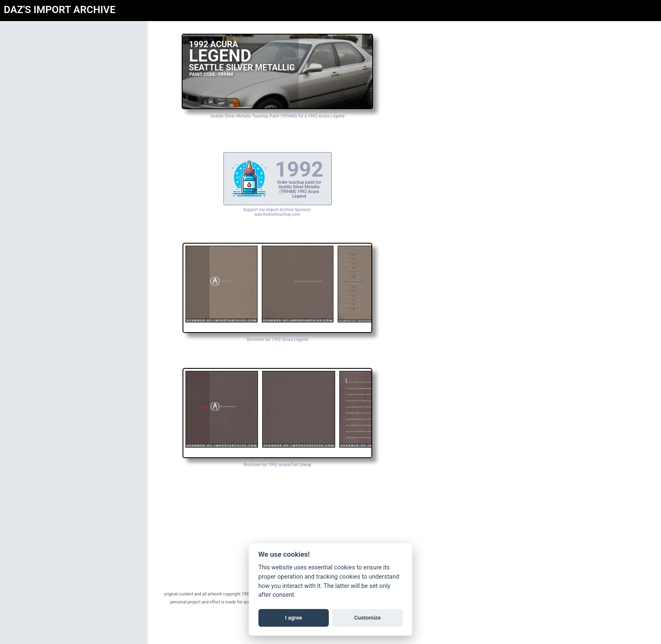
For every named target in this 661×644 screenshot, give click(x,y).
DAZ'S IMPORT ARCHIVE (60, 10)
